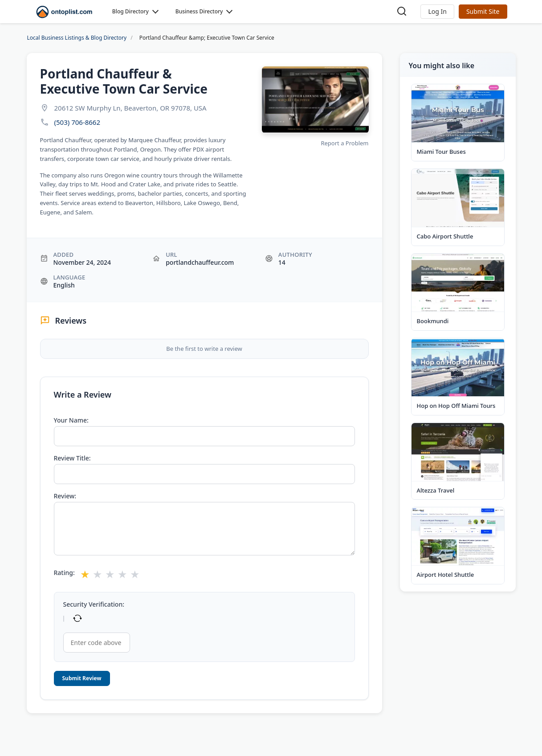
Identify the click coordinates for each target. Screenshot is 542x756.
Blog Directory (130, 11)
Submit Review (82, 678)
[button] (437, 12)
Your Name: (71, 420)
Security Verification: (94, 604)
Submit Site (483, 11)
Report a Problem (344, 143)
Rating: (64, 573)
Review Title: (72, 458)
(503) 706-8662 (77, 122)
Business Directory (199, 11)
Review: (65, 496)
